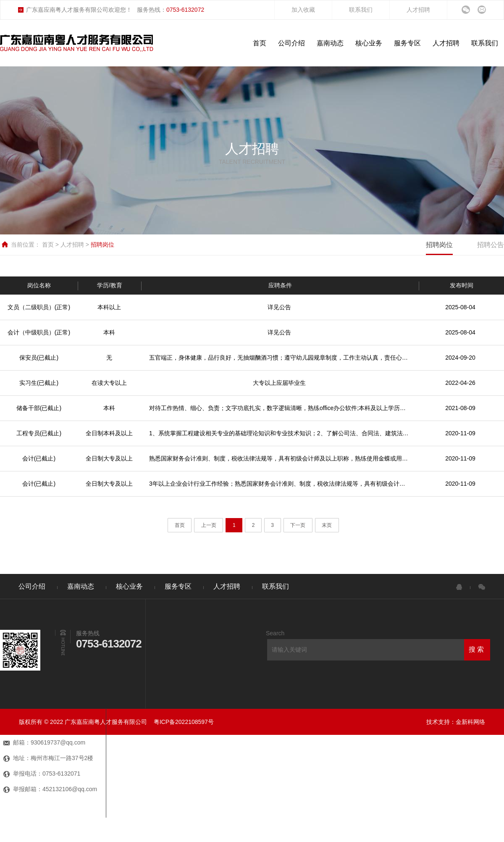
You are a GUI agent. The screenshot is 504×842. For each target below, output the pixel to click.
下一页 (298, 525)
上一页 (209, 525)
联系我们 (361, 10)
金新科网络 (470, 722)
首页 (49, 245)
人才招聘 (418, 10)
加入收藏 (303, 10)
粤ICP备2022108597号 (184, 722)
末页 (327, 525)
